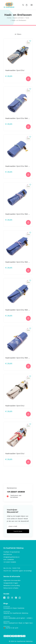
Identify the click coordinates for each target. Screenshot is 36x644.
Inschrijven (18, 531)
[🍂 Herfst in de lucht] (18, 627)
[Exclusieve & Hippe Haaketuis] (18, 608)
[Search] (22, 5)
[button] (32, 5)
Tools (27, 18)
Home (9, 18)
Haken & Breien (18, 18)
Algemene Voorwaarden (12, 580)
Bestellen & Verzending (12, 586)
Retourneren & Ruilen (11, 588)
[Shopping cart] (26, 5)
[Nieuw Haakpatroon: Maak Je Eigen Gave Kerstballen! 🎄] (18, 622)
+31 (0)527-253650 (16, 492)
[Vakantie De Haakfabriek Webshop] (18, 612)
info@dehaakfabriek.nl (11, 557)
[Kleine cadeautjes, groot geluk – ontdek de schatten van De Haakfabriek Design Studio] (18, 618)
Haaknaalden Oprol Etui (15, 70)
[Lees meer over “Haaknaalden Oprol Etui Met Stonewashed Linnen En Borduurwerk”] (28, 366)
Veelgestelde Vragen (11, 583)
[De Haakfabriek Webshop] (9, 5)
